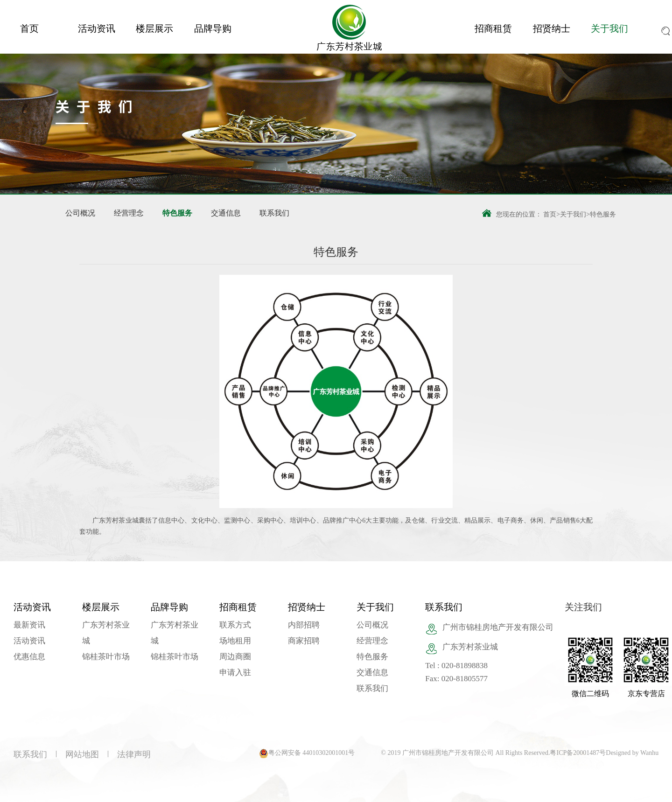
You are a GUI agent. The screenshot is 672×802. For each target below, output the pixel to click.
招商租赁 (493, 28)
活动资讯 (97, 28)
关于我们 (609, 28)
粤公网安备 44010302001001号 (312, 753)
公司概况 (80, 213)
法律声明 (134, 754)
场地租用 (235, 641)
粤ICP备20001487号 (578, 753)
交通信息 (226, 213)
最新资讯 (29, 625)
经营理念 (129, 213)
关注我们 (583, 607)
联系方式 (235, 625)
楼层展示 (154, 28)
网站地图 (82, 754)
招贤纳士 (552, 28)
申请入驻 (235, 673)
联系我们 (274, 213)
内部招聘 (304, 625)
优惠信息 (29, 657)
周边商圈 (235, 657)
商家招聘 (304, 641)
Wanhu (649, 753)
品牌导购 (213, 28)
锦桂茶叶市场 (106, 657)
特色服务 (177, 213)
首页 (29, 28)
